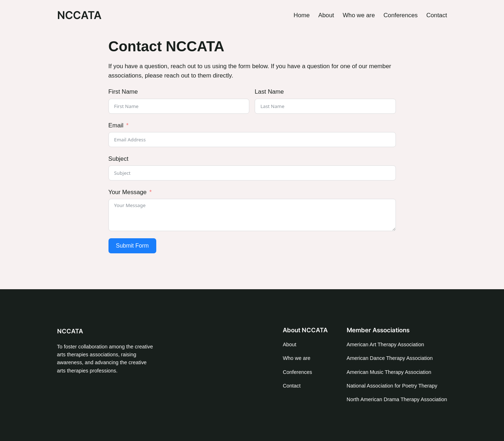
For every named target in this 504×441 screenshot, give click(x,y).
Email (116, 125)
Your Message (128, 192)
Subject (119, 159)
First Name (123, 92)
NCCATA (79, 15)
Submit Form (133, 246)
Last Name (269, 92)
